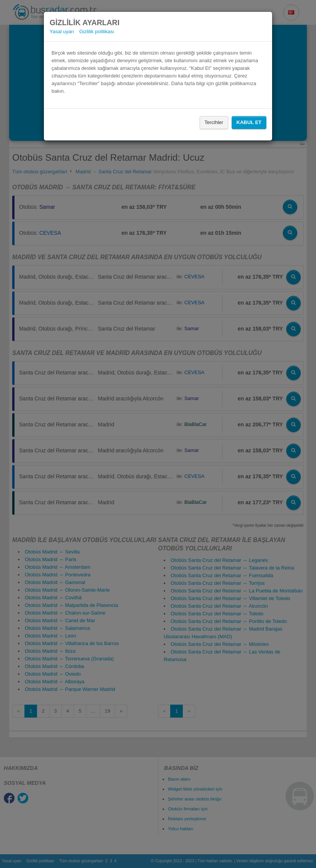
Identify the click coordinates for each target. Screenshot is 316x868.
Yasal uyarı (62, 31)
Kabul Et (249, 122)
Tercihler (214, 122)
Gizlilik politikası (97, 31)
